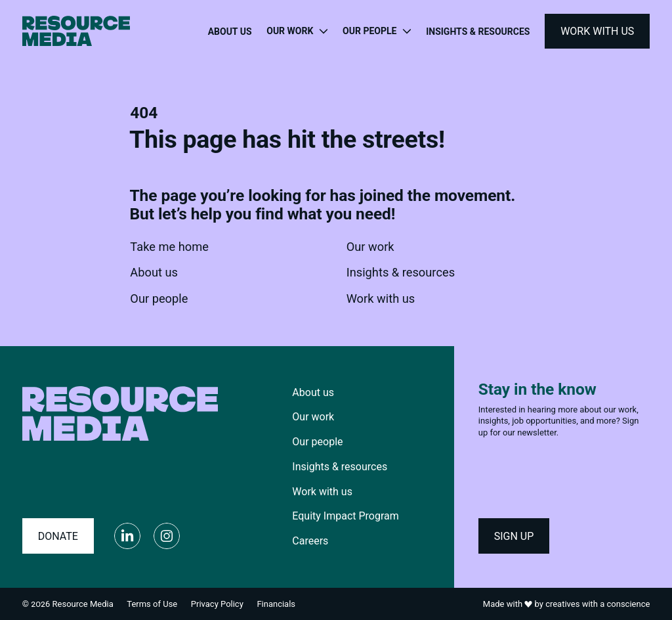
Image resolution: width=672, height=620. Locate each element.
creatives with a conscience (598, 604)
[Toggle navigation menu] (297, 32)
